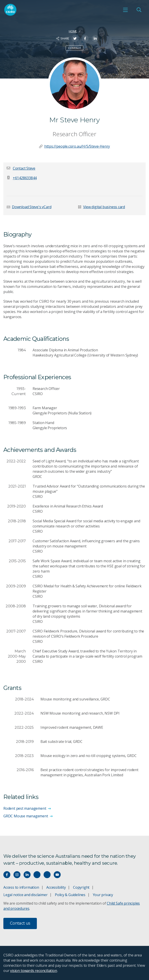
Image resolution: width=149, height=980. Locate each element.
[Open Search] (139, 10)
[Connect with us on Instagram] (17, 875)
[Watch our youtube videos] (57, 875)
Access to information (21, 887)
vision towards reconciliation (34, 971)
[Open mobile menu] (125, 10)
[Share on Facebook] (85, 38)
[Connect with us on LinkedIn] (27, 875)
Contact (74, 48)
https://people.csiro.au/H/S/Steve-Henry (77, 146)
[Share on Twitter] (75, 38)
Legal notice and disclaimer (25, 895)
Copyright (81, 887)
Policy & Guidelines (70, 895)
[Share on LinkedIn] (95, 38)
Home (73, 31)
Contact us (20, 923)
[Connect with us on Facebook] (7, 875)
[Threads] (47, 875)
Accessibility (56, 887)
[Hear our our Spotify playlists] (37, 875)
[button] (24, 168)
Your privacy (103, 895)
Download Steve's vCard (32, 207)
